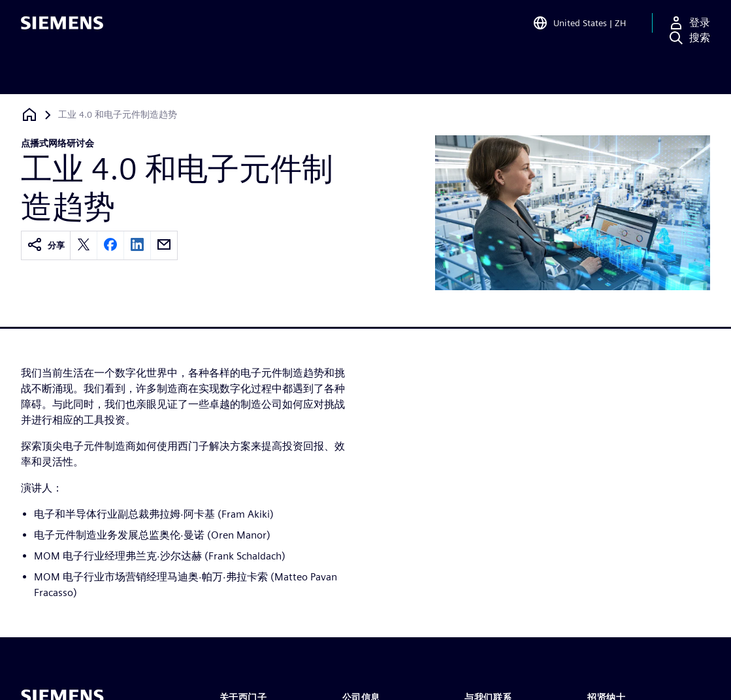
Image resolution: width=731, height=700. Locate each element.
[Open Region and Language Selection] (579, 29)
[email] (164, 245)
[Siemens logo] (62, 29)
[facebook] (110, 245)
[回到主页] (29, 115)
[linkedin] (137, 245)
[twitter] (84, 245)
